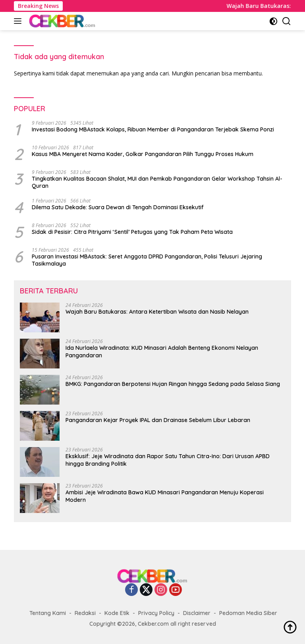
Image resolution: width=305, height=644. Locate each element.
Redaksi (85, 613)
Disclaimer (197, 613)
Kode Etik (117, 613)
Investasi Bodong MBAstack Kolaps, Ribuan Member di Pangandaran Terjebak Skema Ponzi (153, 129)
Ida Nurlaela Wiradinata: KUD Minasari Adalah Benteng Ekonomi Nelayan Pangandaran (162, 351)
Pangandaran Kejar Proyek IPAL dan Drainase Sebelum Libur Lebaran (158, 420)
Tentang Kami (48, 613)
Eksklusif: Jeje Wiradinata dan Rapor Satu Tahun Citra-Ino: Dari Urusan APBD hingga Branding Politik (168, 460)
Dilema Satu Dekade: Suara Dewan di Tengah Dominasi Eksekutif (118, 207)
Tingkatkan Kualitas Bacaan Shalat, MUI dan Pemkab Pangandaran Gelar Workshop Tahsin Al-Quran (157, 182)
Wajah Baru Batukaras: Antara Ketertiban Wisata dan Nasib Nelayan (157, 312)
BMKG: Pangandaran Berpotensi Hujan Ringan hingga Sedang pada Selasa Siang (173, 384)
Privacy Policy (156, 613)
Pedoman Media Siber (248, 613)
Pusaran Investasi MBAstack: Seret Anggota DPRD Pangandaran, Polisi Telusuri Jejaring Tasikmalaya (147, 260)
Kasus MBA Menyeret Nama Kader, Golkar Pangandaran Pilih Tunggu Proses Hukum (143, 154)
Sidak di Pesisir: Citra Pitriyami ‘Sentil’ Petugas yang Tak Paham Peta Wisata (132, 232)
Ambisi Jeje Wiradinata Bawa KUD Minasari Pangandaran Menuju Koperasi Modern (165, 496)
